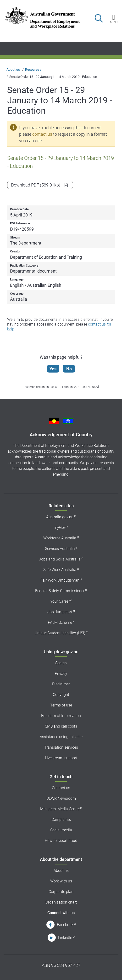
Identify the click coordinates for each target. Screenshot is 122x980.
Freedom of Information (61, 716)
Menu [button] (114, 22)
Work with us (61, 881)
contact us (42, 134)
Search (61, 663)
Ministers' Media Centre (60, 809)
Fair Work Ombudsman (60, 580)
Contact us (61, 788)
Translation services (61, 747)
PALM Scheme (60, 622)
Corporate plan (61, 892)
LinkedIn (65, 938)
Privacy (61, 674)
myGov (60, 528)
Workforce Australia (60, 538)
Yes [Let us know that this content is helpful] (53, 369)
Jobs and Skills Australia (60, 559)
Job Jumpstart (60, 612)
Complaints (61, 820)
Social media (61, 830)
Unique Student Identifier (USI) (60, 633)
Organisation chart (61, 902)
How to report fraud (61, 841)
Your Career (60, 601)
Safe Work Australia (60, 570)
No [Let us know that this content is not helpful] (69, 369)
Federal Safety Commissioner (60, 591)
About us (13, 70)
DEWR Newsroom (61, 798)
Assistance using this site (61, 737)
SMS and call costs (61, 726)
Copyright (61, 695)
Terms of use (61, 705)
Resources (33, 70)
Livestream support (61, 758)
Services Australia (60, 549)
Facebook (65, 925)
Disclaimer (61, 684)
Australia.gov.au (60, 517)
